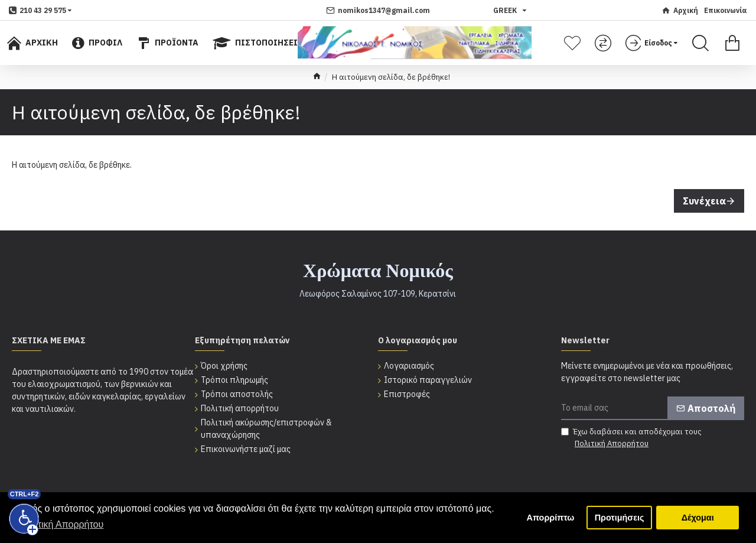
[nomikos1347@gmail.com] (378, 10)
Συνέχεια (704, 201)
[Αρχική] (680, 11)
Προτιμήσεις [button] (620, 518)
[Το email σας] (653, 408)
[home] (317, 77)
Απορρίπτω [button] (551, 518)
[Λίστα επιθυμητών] (574, 43)
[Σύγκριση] (605, 43)
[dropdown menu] (40, 10)
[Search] (700, 43)
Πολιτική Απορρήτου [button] (61, 524)
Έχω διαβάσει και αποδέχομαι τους (631, 438)
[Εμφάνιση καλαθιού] (732, 43)
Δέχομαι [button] (698, 518)
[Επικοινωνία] (726, 11)
